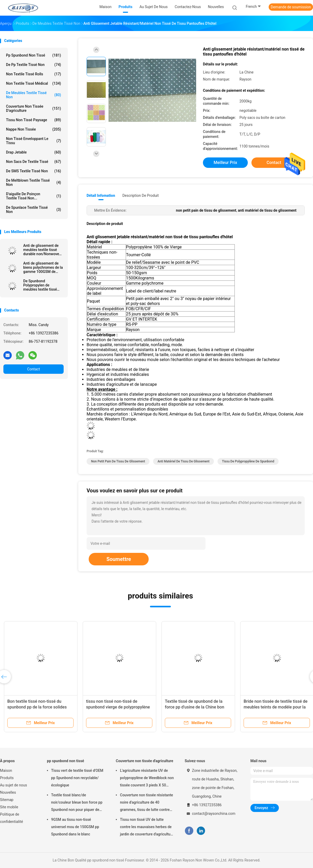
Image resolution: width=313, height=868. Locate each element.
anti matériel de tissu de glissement (183, 461)
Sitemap (7, 800)
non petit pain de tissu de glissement (118, 461)
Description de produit (140, 195)
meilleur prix (225, 163)
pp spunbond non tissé (34, 55)
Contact (34, 369)
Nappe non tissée (34, 129)
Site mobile (9, 807)
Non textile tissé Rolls (34, 74)
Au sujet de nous (13, 785)
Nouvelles (8, 792)
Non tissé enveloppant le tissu (34, 141)
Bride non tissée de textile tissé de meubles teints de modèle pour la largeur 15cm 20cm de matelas (276, 707)
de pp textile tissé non (34, 65)
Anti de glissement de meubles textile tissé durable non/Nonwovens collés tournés (43, 250)
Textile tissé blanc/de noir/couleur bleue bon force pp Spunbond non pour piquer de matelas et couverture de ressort (78, 803)
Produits (7, 778)
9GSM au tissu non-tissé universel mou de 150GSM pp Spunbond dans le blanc (75, 827)
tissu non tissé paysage (34, 120)
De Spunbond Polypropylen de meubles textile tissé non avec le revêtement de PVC (42, 285)
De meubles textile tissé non (34, 95)
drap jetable (34, 152)
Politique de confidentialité (11, 818)
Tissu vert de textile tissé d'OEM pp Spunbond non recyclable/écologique (77, 778)
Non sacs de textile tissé (34, 162)
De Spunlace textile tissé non (34, 210)
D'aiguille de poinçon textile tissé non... (34, 196)
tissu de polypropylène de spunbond (248, 461)
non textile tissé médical (34, 83)
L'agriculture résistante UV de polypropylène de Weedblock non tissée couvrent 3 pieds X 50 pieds (147, 779)
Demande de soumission (291, 7)
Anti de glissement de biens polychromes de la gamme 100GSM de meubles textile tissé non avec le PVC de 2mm (43, 267)
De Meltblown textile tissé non (34, 182)
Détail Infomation (101, 195)
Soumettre (119, 559)
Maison (6, 771)
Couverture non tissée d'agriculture (34, 108)
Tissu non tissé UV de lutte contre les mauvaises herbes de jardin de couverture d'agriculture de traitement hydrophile (147, 828)
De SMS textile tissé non (34, 171)
